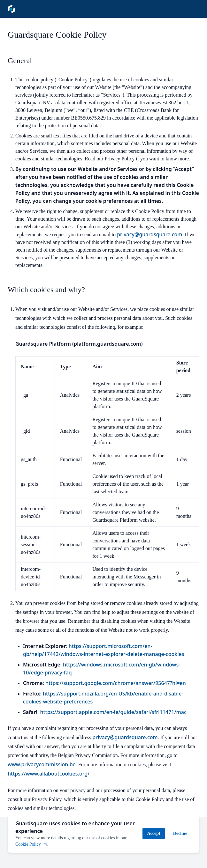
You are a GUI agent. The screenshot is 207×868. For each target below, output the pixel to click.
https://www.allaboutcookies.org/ (49, 774)
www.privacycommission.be (42, 764)
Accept (153, 831)
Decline (180, 831)
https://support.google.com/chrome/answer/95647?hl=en (116, 683)
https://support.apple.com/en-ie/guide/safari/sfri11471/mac (113, 712)
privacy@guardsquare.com (149, 234)
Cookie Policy (31, 842)
